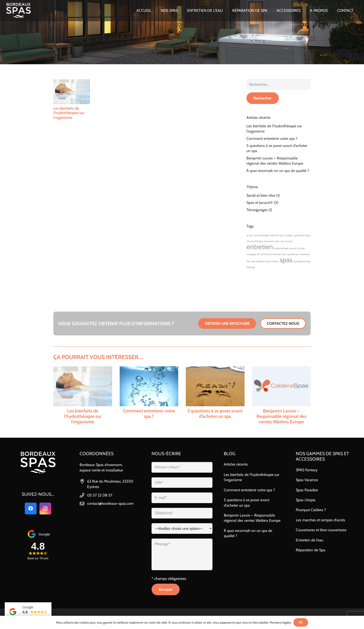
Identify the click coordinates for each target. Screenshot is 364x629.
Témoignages (257, 210)
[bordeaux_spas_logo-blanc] (18, 11)
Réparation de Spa (311, 550)
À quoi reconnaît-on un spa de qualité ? (278, 171)
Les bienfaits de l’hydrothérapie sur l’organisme (69, 113)
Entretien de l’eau (309, 540)
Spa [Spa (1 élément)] (248, 261)
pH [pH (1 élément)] (259, 254)
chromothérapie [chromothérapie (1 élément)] (255, 241)
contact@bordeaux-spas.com (110, 503)
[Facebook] (31, 509)
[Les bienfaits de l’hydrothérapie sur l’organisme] (72, 92)
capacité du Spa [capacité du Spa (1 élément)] (301, 235)
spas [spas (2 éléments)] (286, 260)
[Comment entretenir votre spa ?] (149, 395)
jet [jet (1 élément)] (299, 248)
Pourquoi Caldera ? (311, 510)
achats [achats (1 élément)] (250, 235)
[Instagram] (45, 509)
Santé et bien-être (261, 195)
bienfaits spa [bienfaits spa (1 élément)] (277, 235)
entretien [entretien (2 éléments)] (260, 247)
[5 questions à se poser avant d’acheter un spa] (215, 395)
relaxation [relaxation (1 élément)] (305, 254)
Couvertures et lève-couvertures (321, 530)
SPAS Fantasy (307, 470)
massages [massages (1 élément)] (251, 254)
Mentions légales (280, 622)
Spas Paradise (307, 490)
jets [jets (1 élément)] (303, 248)
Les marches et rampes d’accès (320, 520)
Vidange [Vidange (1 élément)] (251, 267)
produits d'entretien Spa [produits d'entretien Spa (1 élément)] (274, 254)
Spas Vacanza (307, 480)
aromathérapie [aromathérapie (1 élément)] (262, 235)
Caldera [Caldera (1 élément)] (288, 235)
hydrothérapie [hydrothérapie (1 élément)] (281, 248)
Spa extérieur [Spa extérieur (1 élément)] (258, 261)
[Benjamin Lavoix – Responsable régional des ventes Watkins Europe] (281, 395)
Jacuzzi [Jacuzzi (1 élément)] (293, 248)
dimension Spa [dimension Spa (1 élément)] (272, 241)
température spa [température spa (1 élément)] (302, 261)
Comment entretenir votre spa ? (272, 139)
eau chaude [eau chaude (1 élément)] (286, 241)
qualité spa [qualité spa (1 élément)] (293, 254)
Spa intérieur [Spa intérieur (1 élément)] (272, 261)
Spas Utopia (306, 500)
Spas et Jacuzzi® (260, 203)
